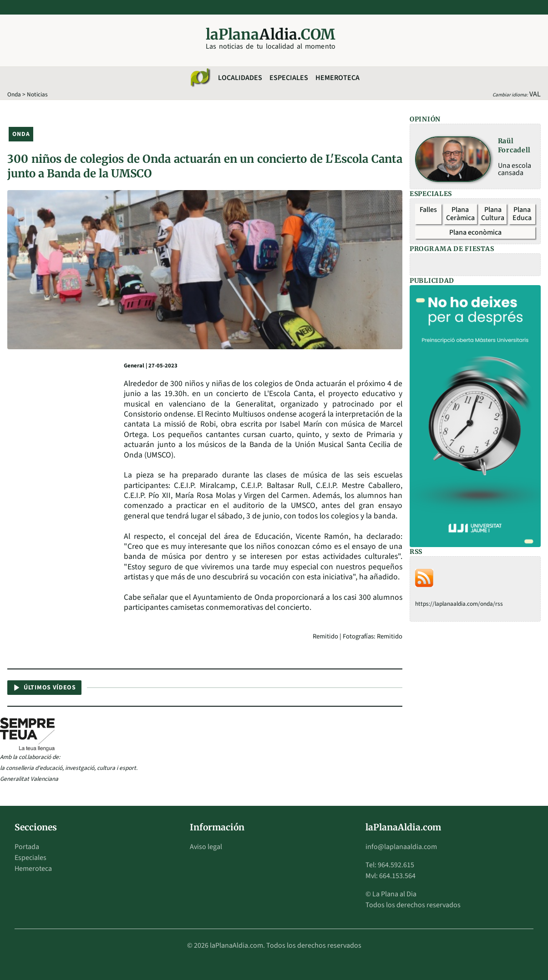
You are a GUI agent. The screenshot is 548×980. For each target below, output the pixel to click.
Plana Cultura (493, 214)
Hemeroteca (337, 78)
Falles (428, 210)
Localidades (240, 78)
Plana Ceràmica (460, 214)
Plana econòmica (475, 232)
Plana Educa (522, 214)
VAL (535, 94)
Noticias (37, 94)
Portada (27, 847)
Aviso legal (206, 847)
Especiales (289, 78)
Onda (14, 94)
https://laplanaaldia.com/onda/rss (459, 604)
